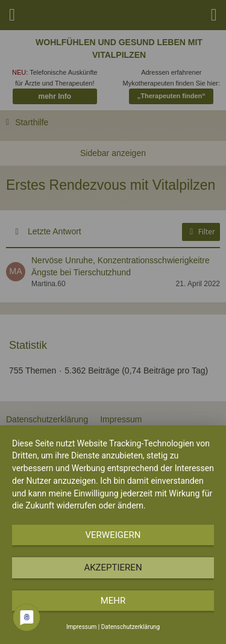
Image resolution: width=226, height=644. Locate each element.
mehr (113, 601)
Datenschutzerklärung (130, 627)
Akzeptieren (113, 567)
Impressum (81, 627)
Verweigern (113, 535)
